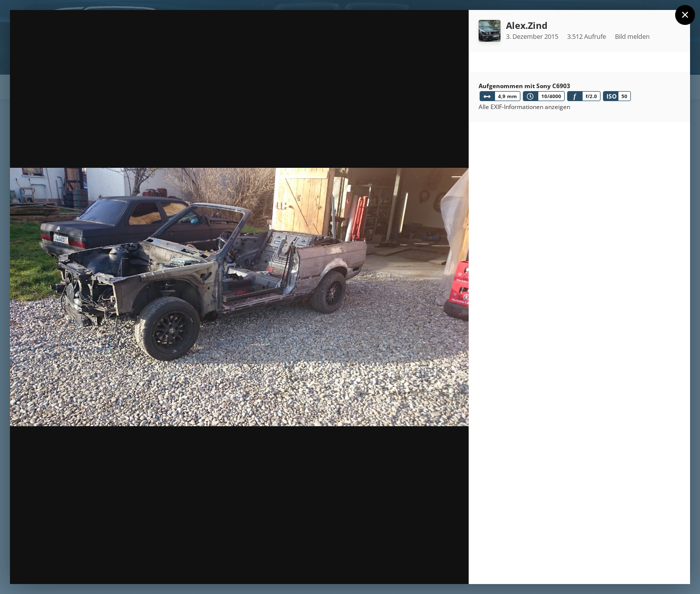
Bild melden (632, 36)
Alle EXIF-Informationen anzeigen (524, 107)
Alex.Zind (527, 25)
